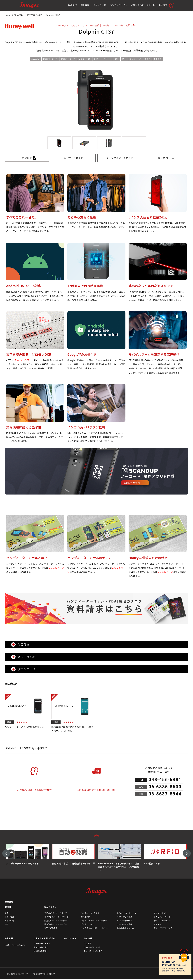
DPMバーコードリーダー (128, 914)
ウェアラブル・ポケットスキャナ (95, 929)
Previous (6, 854)
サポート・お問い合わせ (45, 939)
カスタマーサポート (42, 944)
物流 (7, 925)
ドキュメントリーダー (163, 917)
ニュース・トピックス (93, 951)
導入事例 (9, 939)
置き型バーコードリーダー (56, 925)
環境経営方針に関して (44, 975)
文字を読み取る (51, 929)
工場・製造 (9, 921)
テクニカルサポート (42, 948)
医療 (7, 914)
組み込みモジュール (126, 929)
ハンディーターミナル (90, 914)
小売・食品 (9, 917)
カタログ (27, 158)
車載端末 (158, 925)
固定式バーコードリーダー (56, 921)
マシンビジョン (160, 914)
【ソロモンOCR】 (23, 360)
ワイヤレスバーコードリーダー (57, 917)
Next (187, 854)
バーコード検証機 (125, 925)
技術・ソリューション (15, 946)
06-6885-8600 (165, 787)
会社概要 (87, 944)
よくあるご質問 (40, 951)
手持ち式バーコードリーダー (56, 914)
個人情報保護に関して (18, 975)
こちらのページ (56, 568)
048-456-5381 (165, 780)
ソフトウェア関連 (125, 917)
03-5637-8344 (165, 794)
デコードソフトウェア (163, 929)
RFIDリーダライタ (125, 921)
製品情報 (9, 903)
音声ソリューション (162, 921)
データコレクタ (87, 925)
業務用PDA (85, 917)
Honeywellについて (92, 948)
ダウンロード (70, 939)
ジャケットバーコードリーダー (94, 921)
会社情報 (88, 939)
